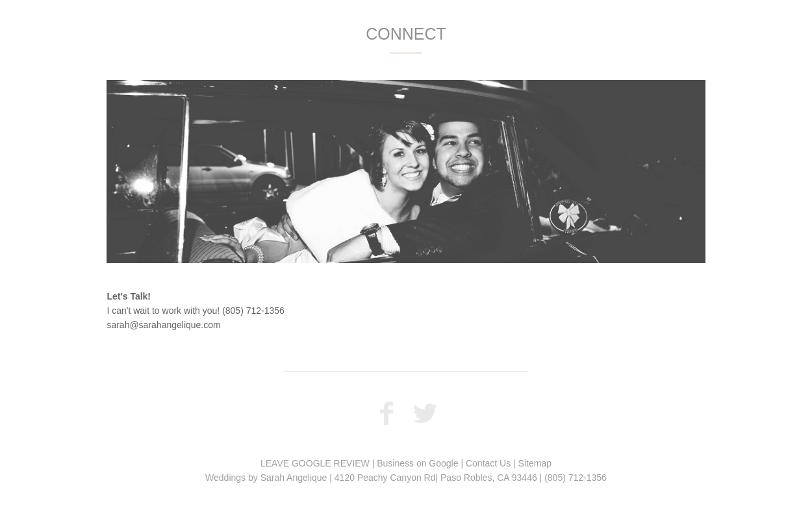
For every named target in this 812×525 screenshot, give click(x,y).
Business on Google (417, 463)
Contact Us (488, 463)
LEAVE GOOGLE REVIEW (315, 463)
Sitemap (535, 463)
